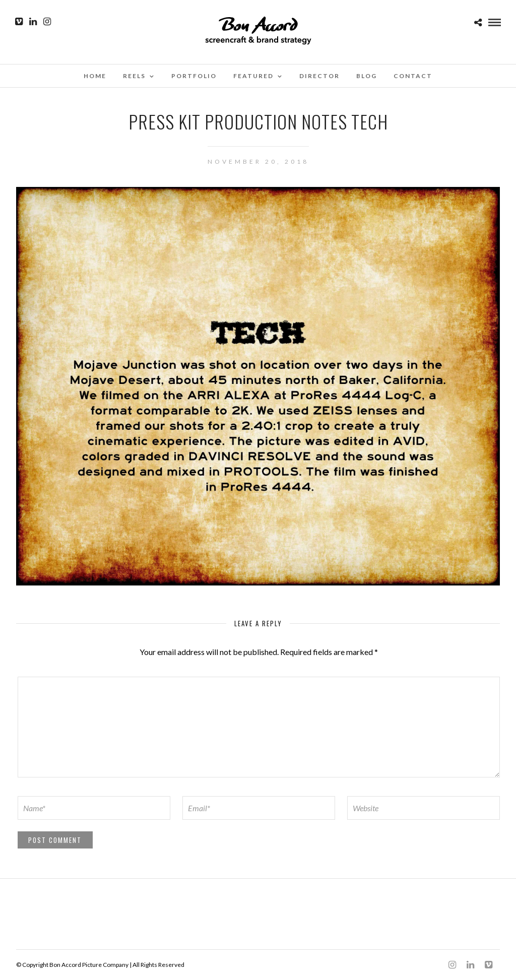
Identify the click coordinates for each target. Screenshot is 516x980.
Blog (367, 76)
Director (319, 76)
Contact (413, 76)
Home (95, 76)
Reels (134, 76)
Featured (253, 76)
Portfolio (194, 76)
